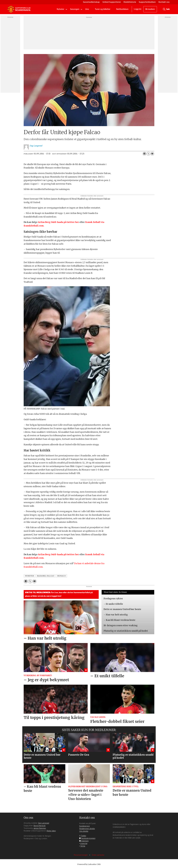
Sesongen (75, 9)
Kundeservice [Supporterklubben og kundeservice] (85, 826)
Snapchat (84, 843)
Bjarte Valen (51, 831)
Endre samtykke (98, 855)
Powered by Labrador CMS (89, 864)
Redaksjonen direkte (87, 829)
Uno (87, 9)
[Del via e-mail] (152, 154)
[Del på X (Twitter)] (148, 154)
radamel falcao (46, 576)
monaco (61, 576)
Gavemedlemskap (91, 2)
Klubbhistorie (130, 2)
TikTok (83, 846)
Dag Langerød (44, 823)
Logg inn (138, 9)
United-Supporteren (112, 2)
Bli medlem (150, 9)
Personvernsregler (81, 855)
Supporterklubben (147, 2)
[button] (150, 743)
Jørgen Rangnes (40, 828)
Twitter (84, 836)
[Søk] (164, 9)
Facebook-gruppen (88, 838)
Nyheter (60, 9)
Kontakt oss (164, 2)
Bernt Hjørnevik (40, 826)
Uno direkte (84, 831)
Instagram (85, 841)
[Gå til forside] (19, 9)
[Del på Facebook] (144, 154)
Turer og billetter (103, 9)
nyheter (29, 576)
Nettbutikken (122, 9)
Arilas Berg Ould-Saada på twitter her (58, 222)
